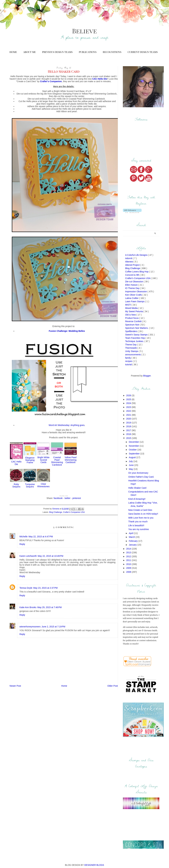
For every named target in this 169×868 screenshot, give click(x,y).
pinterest (77, 498)
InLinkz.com (64, 496)
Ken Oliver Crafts (134, 295)
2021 (129, 415)
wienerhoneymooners (30, 627)
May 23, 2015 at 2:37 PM (45, 588)
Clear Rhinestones (43, 485)
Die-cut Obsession (135, 282)
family (128, 358)
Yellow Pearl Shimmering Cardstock (71, 460)
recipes (129, 361)
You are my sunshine (139, 529)
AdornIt (129, 258)
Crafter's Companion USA (74, 512)
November (134, 446)
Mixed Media (132, 308)
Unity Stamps (132, 351)
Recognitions (112, 52)
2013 (129, 552)
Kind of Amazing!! (137, 499)
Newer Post (15, 686)
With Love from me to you (141, 518)
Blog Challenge (56, 512)
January (133, 545)
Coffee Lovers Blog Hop (137, 272)
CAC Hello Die (16, 463)
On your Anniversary (138, 473)
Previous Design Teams (57, 52)
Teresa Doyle (26, 588)
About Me (30, 52)
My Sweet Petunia (134, 311)
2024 (129, 403)
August (133, 457)
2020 (129, 419)
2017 (129, 430)
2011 (129, 560)
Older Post (113, 686)
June (132, 465)
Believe (84, 31)
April (131, 533)
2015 (129, 438)
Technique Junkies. (135, 341)
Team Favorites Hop (135, 338)
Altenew (129, 262)
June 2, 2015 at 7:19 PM (53, 627)
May (131, 469)
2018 (129, 426)
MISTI (128, 305)
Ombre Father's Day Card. (141, 477)
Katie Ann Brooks (28, 607)
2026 (129, 395)
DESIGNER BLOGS (94, 865)
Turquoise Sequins (30, 485)
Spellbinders (132, 331)
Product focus (132, 318)
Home (13, 52)
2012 (129, 556)
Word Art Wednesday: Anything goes (67, 425)
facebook (58, 498)
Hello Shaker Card (137, 488)
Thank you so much (138, 522)
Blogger (147, 376)
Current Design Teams (143, 52)
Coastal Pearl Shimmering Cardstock (57, 461)
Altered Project (133, 265)
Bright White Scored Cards (43, 460)
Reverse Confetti (134, 321)
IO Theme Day (133, 288)
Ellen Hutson (132, 285)
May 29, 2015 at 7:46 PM (49, 607)
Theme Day (131, 345)
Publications (88, 52)
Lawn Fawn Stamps (135, 301)
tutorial (129, 364)
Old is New (131, 315)
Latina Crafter (132, 298)
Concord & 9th (133, 275)
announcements (133, 355)
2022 (129, 411)
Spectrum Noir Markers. (137, 328)
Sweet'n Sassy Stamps (137, 335)
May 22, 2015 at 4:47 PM (41, 537)
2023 (129, 407)
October (133, 450)
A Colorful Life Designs (137, 255)
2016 (129, 434)
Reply (22, 544)
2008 (129, 572)
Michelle (24, 537)
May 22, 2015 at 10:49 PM (50, 556)
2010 (129, 564)
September (135, 454)
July (131, 461)
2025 (129, 399)
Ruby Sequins (16, 485)
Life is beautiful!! (136, 525)
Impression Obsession (136, 291)
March (132, 537)
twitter (67, 498)
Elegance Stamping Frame (30, 460)
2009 (129, 568)
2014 (129, 549)
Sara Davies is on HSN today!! (143, 514)
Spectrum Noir (133, 325)
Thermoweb (131, 348)
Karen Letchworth (28, 556)
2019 (129, 423)
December (134, 442)
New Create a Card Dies (140, 510)
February (134, 541)
